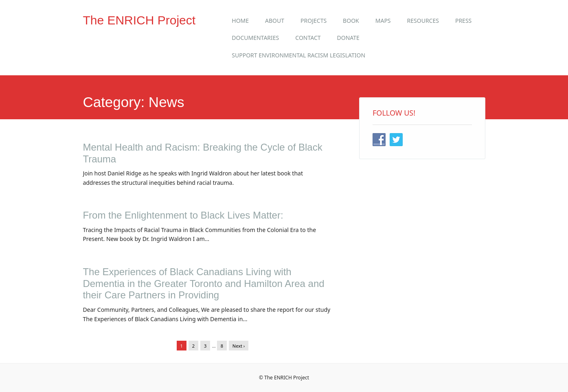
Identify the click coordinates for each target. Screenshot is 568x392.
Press (463, 21)
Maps (383, 21)
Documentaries (255, 38)
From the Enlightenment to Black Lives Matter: (183, 215)
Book (351, 21)
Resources (423, 21)
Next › (239, 346)
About (275, 21)
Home (240, 21)
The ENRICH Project (139, 20)
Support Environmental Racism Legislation (298, 55)
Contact (308, 38)
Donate (348, 38)
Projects (314, 21)
